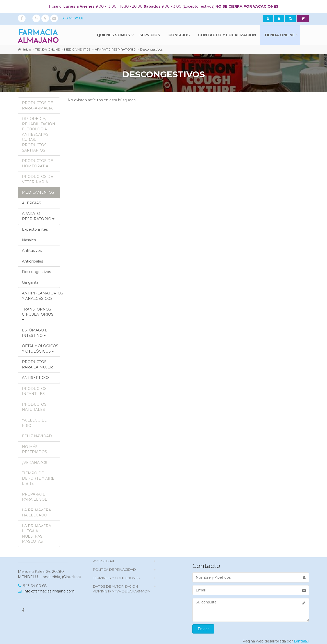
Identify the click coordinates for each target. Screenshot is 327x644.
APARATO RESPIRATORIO (38, 216)
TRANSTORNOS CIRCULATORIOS (38, 314)
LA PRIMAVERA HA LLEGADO (37, 513)
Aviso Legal (104, 561)
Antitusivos (32, 251)
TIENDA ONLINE (279, 35)
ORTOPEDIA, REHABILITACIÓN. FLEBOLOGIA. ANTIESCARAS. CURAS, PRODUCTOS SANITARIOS (39, 134)
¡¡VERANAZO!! (34, 463)
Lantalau (301, 641)
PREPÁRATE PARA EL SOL (34, 497)
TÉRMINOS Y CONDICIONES (116, 578)
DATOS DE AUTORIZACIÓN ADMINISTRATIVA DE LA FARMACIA (121, 589)
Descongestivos (36, 272)
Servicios (150, 35)
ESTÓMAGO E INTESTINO (35, 333)
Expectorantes (35, 229)
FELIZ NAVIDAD (37, 436)
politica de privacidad (114, 569)
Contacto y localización (227, 35)
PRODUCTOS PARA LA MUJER (37, 364)
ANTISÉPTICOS (36, 378)
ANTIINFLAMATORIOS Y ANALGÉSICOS (41, 296)
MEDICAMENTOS (38, 192)
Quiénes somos (113, 35)
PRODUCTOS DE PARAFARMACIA (38, 106)
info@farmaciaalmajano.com (46, 591)
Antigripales (32, 261)
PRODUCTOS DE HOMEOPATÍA (38, 163)
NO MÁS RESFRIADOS (34, 449)
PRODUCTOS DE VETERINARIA (38, 179)
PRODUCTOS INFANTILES (34, 391)
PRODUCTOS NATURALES (34, 407)
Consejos (179, 35)
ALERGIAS (32, 203)
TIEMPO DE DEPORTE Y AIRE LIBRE (38, 478)
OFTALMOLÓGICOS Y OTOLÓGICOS (40, 349)
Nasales (29, 240)
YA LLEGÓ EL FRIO (34, 423)
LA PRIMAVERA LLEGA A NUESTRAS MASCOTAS (37, 534)
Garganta (30, 282)
